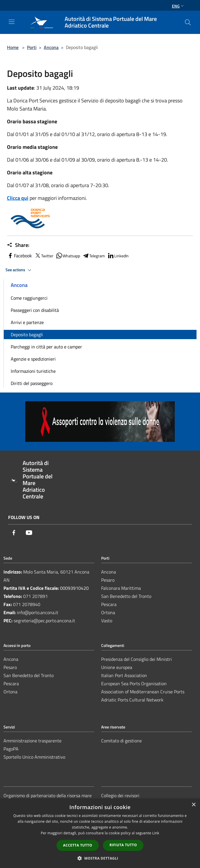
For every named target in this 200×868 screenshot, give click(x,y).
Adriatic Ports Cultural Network (132, 700)
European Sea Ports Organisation (134, 683)
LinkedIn (118, 256)
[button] (100, 858)
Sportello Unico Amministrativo (34, 757)
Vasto (107, 621)
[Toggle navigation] (12, 22)
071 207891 (36, 596)
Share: (18, 245)
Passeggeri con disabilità (35, 310)
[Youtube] (29, 533)
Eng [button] (178, 6)
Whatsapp (68, 256)
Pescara (109, 604)
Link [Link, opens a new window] (156, 833)
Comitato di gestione (121, 741)
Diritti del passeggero (32, 383)
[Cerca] (188, 22)
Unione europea (117, 667)
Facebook (19, 256)
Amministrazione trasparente (32, 741)
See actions (19, 270)
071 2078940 (27, 604)
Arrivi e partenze (27, 322)
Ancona (51, 47)
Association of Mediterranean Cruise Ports (143, 692)
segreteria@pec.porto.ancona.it (44, 621)
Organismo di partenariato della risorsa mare (48, 795)
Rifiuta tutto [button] (123, 845)
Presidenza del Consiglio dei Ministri (137, 659)
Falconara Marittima (121, 588)
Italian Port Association (124, 675)
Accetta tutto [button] (78, 845)
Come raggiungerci (29, 298)
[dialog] (100, 833)
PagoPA (11, 749)
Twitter (44, 256)
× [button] (193, 805)
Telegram (94, 256)
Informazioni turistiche (33, 371)
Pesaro (108, 580)
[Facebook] (14, 533)
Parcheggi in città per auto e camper (46, 347)
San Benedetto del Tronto (126, 596)
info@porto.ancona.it (38, 612)
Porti (32, 47)
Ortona (108, 612)
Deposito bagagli (27, 334)
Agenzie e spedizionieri (33, 359)
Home (13, 47)
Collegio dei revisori (120, 795)
